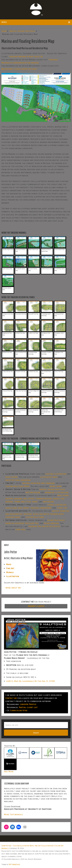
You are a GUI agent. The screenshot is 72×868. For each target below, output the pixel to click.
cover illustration (57, 505)
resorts (9, 499)
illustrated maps (49, 477)
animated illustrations (57, 492)
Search (36, 733)
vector (55, 511)
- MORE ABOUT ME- (13, 588)
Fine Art (10, 568)
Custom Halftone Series (17, 486)
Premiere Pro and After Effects (44, 526)
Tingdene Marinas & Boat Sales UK (26, 57)
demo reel (20, 529)
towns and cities (23, 502)
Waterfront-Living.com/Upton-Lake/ (19, 69)
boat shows (63, 495)
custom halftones (35, 517)
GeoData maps (57, 514)
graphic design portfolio (52, 489)
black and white (41, 514)
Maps (9, 564)
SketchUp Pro (32, 523)
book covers (12, 477)
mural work (56, 486)
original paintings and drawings (38, 483)
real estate (29, 499)
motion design (33, 492)
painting (28, 514)
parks (35, 502)
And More (9, 772)
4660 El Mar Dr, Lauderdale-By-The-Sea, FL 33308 (30, 681)
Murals (10, 572)
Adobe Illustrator (15, 523)
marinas (18, 499)
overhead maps (13, 517)
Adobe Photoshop (56, 520)
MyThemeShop (14, 864)
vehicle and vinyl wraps (17, 508)
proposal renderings (41, 508)
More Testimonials (13, 814)
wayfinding (48, 502)
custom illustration (56, 474)
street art (62, 508)
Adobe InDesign (51, 523)
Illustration (13, 576)
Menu (4, 22)
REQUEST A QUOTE (36, 606)
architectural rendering (18, 480)
